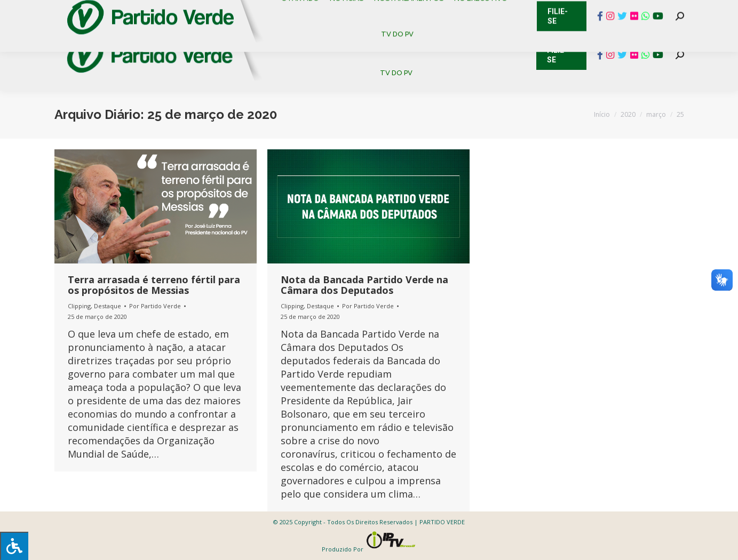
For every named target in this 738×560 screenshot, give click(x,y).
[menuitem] (305, 37)
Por (155, 306)
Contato (46, 11)
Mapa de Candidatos (316, 11)
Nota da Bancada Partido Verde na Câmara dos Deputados (364, 285)
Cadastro (100, 11)
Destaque (108, 306)
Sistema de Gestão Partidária (197, 11)
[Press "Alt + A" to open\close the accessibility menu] (14, 546)
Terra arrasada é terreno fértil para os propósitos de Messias (154, 285)
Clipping (79, 306)
